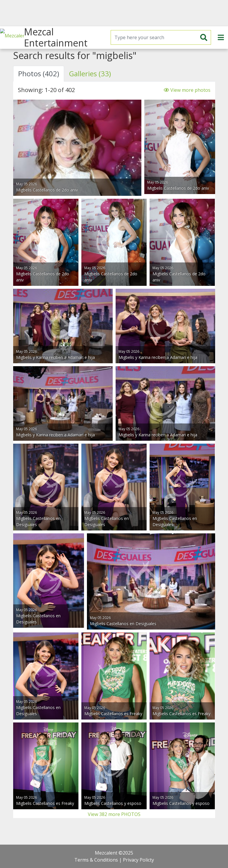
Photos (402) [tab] (39, 74)
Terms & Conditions (96, 860)
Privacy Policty (138, 860)
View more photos (187, 90)
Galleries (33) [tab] (90, 74)
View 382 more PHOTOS (114, 814)
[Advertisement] (114, 13)
